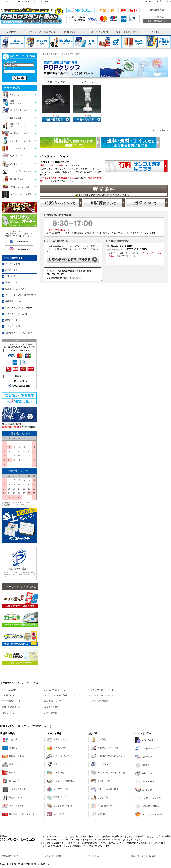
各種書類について (53, 701)
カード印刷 (55, 773)
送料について (147, 203)
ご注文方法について (11, 701)
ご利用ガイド (8, 695)
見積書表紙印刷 (101, 806)
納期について (8, 713)
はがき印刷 (99, 797)
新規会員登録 (157, 10)
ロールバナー (12, 781)
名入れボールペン (58, 756)
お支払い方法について (55, 690)
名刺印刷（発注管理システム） (109, 756)
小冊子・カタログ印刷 (105, 789)
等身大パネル (12, 797)
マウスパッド (56, 814)
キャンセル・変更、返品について (60, 695)
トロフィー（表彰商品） (61, 781)
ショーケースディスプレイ (101, 690)
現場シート (11, 764)
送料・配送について (11, 707)
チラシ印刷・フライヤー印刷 (108, 773)
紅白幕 (9, 773)
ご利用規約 (94, 856)
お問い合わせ (51, 713)
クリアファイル (57, 789)
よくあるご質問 (52, 707)
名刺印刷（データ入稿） (106, 748)
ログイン (167, 1)
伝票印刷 (98, 814)
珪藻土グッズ (56, 797)
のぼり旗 (10, 740)
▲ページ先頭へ (160, 130)
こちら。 (78, 278)
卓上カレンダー (57, 740)
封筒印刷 (98, 740)
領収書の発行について (104, 203)
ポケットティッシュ (59, 806)
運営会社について (10, 856)
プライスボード (13, 806)
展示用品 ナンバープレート (18, 814)
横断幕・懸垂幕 (13, 756)
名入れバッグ (56, 748)
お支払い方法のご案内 (61, 203)
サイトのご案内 (9, 690)
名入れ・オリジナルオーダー (102, 695)
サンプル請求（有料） (99, 701)
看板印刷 (10, 748)
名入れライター (57, 764)
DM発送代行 (100, 764)
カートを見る (157, 19)
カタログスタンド (49, 54)
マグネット (87, 82)
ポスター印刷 (100, 781)
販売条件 (104, 191)
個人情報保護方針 (19, 569)
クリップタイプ (56, 82)
